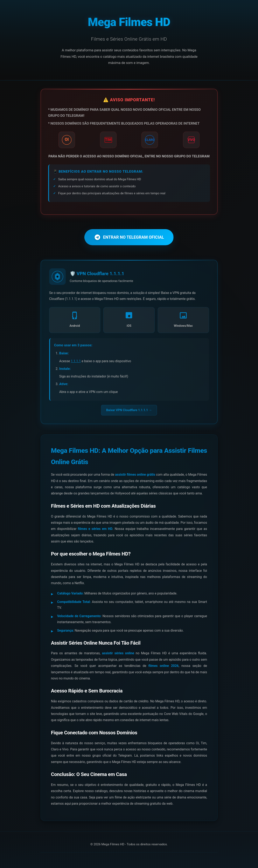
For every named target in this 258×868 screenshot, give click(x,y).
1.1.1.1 (76, 361)
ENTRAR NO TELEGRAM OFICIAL (129, 237)
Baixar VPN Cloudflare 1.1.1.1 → (129, 410)
